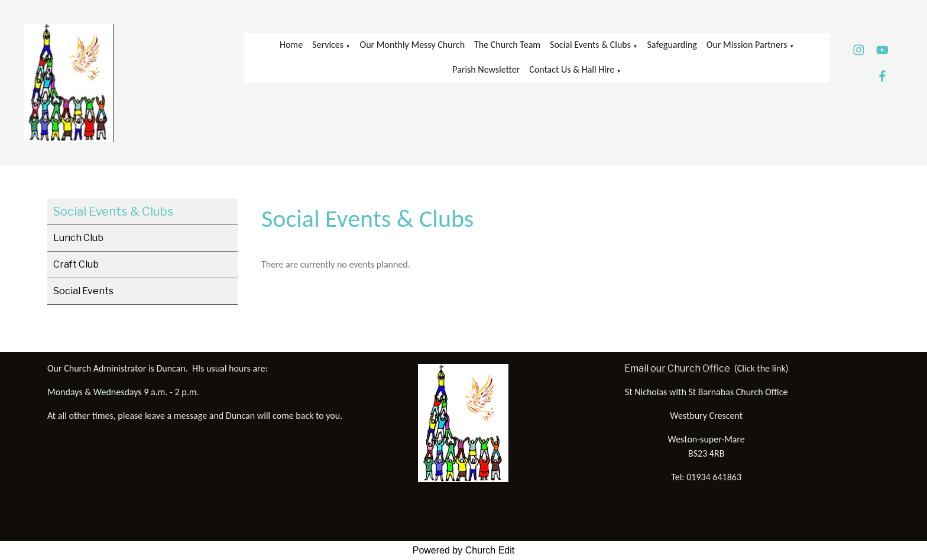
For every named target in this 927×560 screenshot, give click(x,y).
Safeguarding (672, 45)
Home (291, 45)
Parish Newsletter (486, 69)
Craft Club (76, 264)
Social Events (83, 291)
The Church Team (507, 45)
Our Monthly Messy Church (412, 45)
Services (328, 45)
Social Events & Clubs (590, 45)
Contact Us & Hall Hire (572, 69)
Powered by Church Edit (464, 550)
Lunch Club (78, 238)
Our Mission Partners (747, 45)
